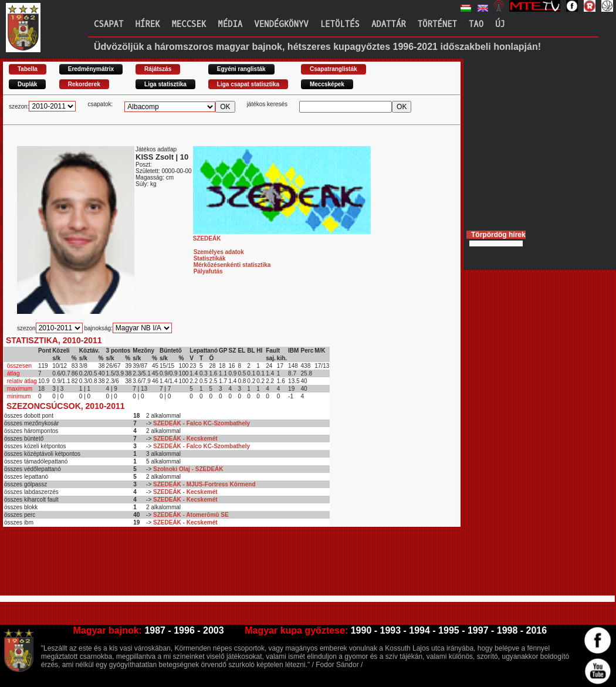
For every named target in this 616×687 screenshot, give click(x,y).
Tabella (28, 69)
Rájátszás (158, 69)
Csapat (109, 24)
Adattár (389, 24)
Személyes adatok (219, 252)
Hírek (147, 24)
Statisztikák (210, 258)
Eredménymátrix (91, 69)
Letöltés (340, 24)
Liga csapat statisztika (248, 84)
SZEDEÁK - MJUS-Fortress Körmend (204, 484)
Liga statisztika (165, 84)
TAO (476, 24)
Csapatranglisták (334, 69)
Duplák (27, 84)
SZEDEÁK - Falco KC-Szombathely (202, 423)
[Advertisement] (216, 566)
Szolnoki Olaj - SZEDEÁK (188, 469)
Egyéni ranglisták (241, 69)
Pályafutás (208, 271)
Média (230, 24)
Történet (437, 24)
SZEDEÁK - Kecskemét (185, 439)
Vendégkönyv (281, 24)
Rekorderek (84, 84)
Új (500, 24)
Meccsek (189, 24)
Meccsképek (327, 84)
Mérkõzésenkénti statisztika (232, 265)
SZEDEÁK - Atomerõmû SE (191, 515)
